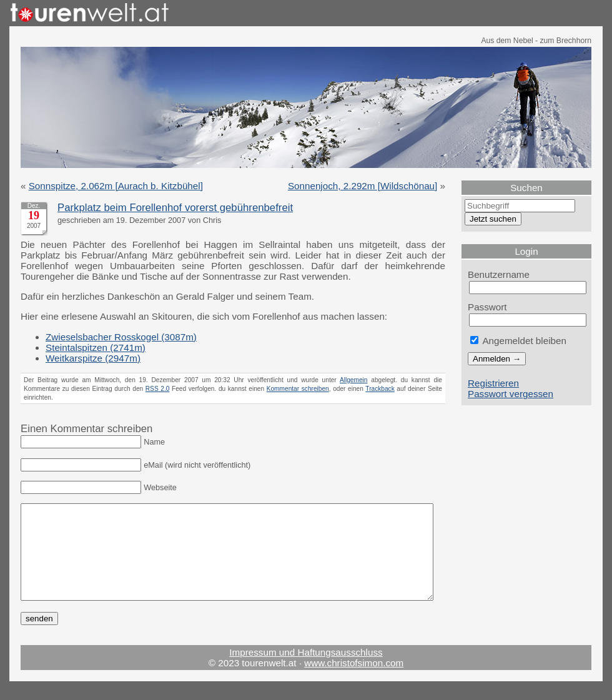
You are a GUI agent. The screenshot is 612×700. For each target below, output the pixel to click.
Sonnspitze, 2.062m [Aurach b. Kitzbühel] (116, 186)
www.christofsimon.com (354, 682)
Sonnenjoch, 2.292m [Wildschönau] (363, 186)
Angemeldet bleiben (518, 341)
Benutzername (499, 274)
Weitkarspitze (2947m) (93, 358)
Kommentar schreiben (298, 389)
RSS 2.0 (158, 389)
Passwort (487, 307)
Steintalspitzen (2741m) (96, 348)
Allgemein (354, 380)
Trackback (380, 389)
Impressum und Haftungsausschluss (306, 671)
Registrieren (493, 383)
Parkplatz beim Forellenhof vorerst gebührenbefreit (175, 208)
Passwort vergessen (511, 394)
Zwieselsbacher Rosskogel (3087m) (121, 337)
